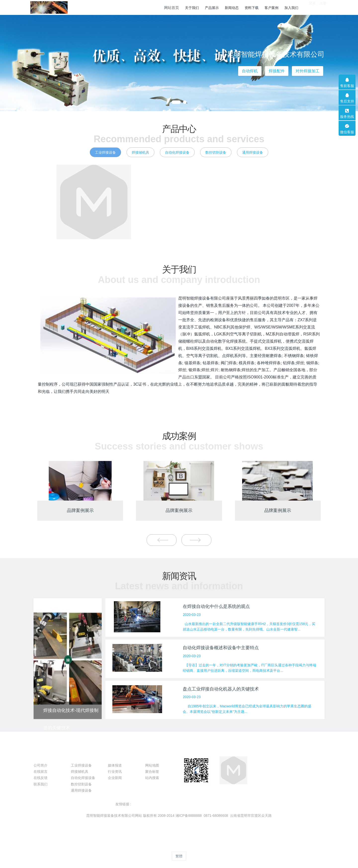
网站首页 (172, 8)
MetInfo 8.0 (171, 847)
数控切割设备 (216, 152)
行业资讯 (115, 772)
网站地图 (152, 765)
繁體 (179, 856)
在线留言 (41, 772)
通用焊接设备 (253, 152)
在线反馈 (41, 778)
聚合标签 (152, 772)
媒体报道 (115, 765)
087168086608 (276, 768)
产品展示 (81, 757)
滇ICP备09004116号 (179, 822)
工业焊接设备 (105, 152)
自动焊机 (250, 71)
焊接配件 (277, 71)
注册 (323, 7)
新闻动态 (118, 757)
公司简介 (41, 765)
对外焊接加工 (308, 71)
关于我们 (44, 757)
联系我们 (41, 784)
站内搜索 (152, 778)
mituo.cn (209, 847)
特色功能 (155, 757)
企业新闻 (115, 778)
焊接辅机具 (140, 152)
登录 (312, 7)
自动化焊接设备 (177, 152)
